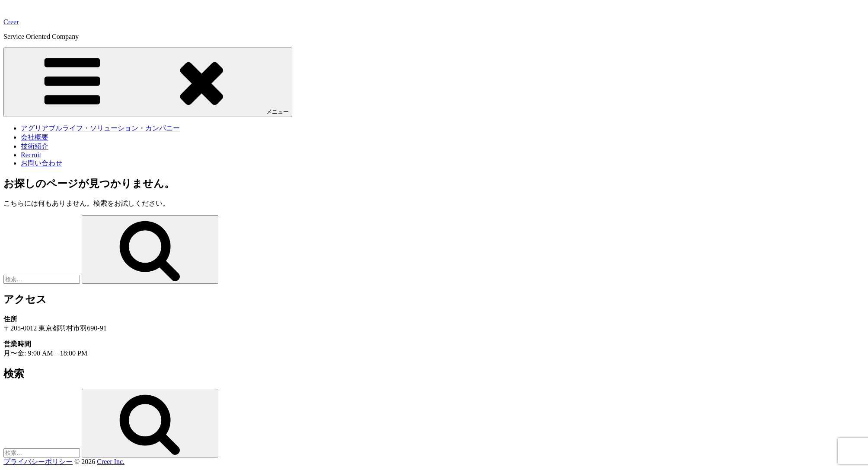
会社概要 (35, 137)
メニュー (148, 82)
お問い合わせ (41, 163)
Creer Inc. (111, 462)
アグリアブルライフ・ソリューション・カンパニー (100, 128)
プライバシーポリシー (38, 462)
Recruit (31, 155)
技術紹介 (35, 146)
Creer (11, 22)
